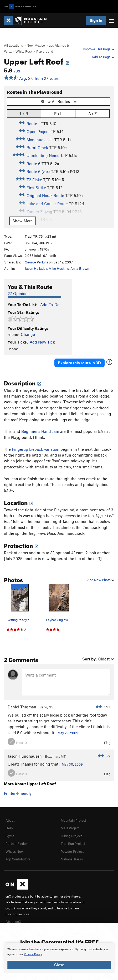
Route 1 (33, 124)
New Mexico (36, 45)
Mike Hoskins (59, 268)
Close (59, 965)
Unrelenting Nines (43, 155)
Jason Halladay (36, 268)
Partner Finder (16, 844)
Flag (107, 743)
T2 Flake (34, 180)
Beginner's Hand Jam (40, 431)
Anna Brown (80, 268)
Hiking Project (71, 836)
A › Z (93, 113)
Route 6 (34, 164)
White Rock (24, 51)
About (10, 820)
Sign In (96, 20)
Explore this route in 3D (79, 363)
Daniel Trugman (22, 707)
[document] (59, 958)
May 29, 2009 (68, 733)
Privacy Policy (33, 954)
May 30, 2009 (72, 764)
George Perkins (36, 262)
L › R (24, 113)
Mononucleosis (40, 140)
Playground (45, 51)
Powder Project (72, 851)
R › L (58, 113)
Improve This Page (98, 49)
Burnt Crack (37, 148)
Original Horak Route (45, 195)
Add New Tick (42, 342)
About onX (13, 922)
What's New (15, 851)
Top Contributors (18, 859)
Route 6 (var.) (38, 171)
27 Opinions (19, 293)
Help (9, 828)
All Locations (13, 45)
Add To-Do (50, 305)
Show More (22, 221)
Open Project (38, 131)
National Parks (72, 859)
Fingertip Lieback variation (36, 449)
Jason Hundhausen (25, 756)
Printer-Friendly (18, 793)
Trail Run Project (73, 844)
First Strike (36, 188)
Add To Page (103, 57)
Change (28, 334)
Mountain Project (73, 820)
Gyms (10, 836)
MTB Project (70, 828)
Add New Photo (101, 580)
